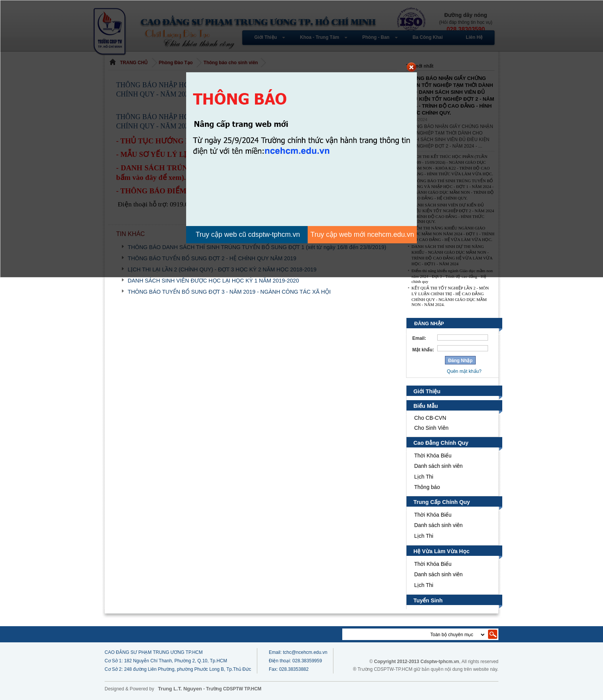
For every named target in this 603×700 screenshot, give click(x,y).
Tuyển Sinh (428, 600)
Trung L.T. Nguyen (180, 689)
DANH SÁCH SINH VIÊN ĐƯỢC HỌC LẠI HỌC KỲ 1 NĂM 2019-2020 (213, 281)
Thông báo (427, 487)
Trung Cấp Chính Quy (442, 502)
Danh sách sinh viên (438, 466)
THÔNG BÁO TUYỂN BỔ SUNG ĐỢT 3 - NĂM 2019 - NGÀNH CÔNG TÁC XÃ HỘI (229, 292)
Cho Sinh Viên (431, 428)
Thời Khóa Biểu (433, 456)
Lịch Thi (425, 477)
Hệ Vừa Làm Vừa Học (441, 551)
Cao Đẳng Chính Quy (441, 443)
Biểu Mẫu (426, 406)
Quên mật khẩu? (464, 371)
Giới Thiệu (427, 391)
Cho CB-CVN (430, 418)
